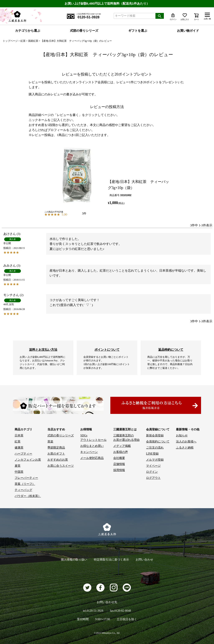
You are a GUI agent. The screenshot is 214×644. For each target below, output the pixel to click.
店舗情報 (119, 464)
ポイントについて (107, 350)
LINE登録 (152, 454)
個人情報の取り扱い (74, 560)
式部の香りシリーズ (84, 31)
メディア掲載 (122, 446)
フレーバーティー (26, 478)
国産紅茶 (33, 41)
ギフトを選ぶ (138, 31)
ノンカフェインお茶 (28, 460)
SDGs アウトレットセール (93, 438)
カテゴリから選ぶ (28, 31)
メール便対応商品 (92, 458)
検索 (160, 16)
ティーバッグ (23, 490)
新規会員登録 (155, 435)
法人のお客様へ (186, 442)
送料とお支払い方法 (43, 350)
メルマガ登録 (155, 460)
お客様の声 (121, 452)
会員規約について (158, 442)
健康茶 (19, 448)
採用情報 (119, 470)
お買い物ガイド (188, 31)
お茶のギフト (56, 454)
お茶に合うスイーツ (61, 466)
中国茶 (19, 472)
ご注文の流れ (155, 448)
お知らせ (182, 435)
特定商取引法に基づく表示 (111, 560)
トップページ (10, 41)
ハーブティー (23, 454)
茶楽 (50, 442)
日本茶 (19, 435)
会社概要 (119, 458)
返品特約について (171, 350)
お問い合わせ (144, 560)
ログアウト (153, 478)
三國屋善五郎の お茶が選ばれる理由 (126, 438)
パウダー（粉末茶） (28, 496)
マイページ (153, 466)
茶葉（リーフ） (25, 484)
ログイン (152, 472)
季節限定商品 (56, 448)
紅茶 (23, 41)
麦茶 (18, 466)
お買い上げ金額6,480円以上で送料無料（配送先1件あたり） (107, 3)
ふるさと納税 (185, 448)
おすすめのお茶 (58, 460)
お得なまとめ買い (92, 446)
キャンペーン (89, 452)
